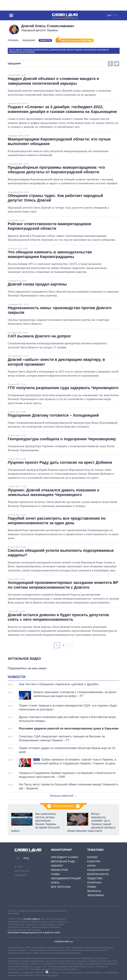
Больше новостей (63, 796)
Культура (94, 861)
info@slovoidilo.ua (64, 941)
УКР (109, 15)
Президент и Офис (65, 857)
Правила (21, 875)
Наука (91, 866)
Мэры (55, 883)
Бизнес (93, 857)
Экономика (96, 895)
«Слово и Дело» (31, 919)
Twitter (117, 64)
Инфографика (64, 806)
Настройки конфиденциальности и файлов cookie (34, 932)
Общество (95, 878)
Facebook (110, 64)
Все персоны (61, 887)
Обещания (29, 40)
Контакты (22, 871)
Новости (17, 677)
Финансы (94, 891)
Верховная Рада (63, 861)
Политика (94, 883)
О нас (19, 867)
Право (92, 887)
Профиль (13, 40)
